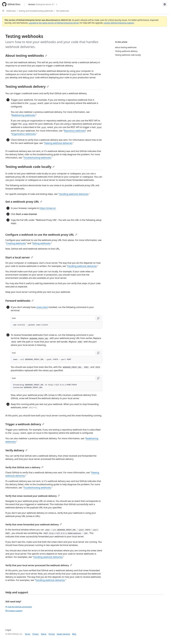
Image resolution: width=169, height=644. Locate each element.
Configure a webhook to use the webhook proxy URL (41, 235)
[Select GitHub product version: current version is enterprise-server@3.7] (43, 4)
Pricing (52, 634)
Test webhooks (63, 11)
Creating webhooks (16, 243)
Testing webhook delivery (27, 86)
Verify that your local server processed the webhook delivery (39, 565)
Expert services (63, 634)
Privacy (36, 634)
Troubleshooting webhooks (37, 158)
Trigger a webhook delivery (25, 424)
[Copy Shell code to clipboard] (98, 318)
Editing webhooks (42, 243)
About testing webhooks (26, 55)
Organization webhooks (24, 134)
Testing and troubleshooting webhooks (36, 11)
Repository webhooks (75, 131)
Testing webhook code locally (30, 167)
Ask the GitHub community (19, 607)
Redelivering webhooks (23, 115)
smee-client (42, 307)
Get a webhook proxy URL (24, 202)
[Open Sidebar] (3, 11)
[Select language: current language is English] (165, 4)
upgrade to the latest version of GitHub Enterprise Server (54, 23)
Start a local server (19, 257)
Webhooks (11, 11)
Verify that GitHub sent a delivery (24, 467)
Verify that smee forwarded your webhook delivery (34, 524)
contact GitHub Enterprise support (119, 23)
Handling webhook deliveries (74, 194)
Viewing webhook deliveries (58, 143)
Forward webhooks (20, 301)
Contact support (14, 611)
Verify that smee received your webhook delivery (33, 496)
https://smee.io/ (48, 208)
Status (44, 634)
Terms (28, 634)
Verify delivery (16, 450)
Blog (74, 634)
